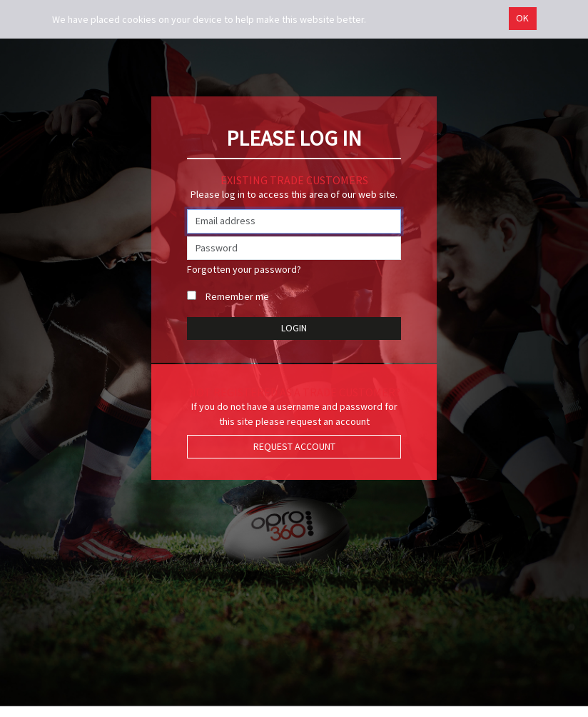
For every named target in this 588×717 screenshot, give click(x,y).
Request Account (294, 446)
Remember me (237, 296)
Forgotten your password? (244, 269)
